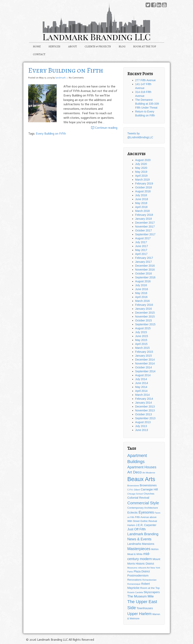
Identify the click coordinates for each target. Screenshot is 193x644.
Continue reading (104, 128)
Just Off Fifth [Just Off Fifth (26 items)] (137, 529)
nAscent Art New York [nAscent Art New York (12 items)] (149, 568)
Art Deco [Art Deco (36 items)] (135, 472)
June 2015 (142, 336)
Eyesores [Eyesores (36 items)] (146, 512)
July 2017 (141, 242)
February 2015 (144, 352)
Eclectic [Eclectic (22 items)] (133, 512)
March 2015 (142, 348)
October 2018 (144, 187)
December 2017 (145, 223)
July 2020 (141, 164)
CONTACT (39, 54)
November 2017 (145, 227)
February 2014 (144, 399)
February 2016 (144, 305)
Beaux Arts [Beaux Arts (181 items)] (141, 479)
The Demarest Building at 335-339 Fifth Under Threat (147, 104)
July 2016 (141, 285)
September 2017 (145, 234)
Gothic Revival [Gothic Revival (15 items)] (149, 521)
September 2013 (145, 418)
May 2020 (141, 168)
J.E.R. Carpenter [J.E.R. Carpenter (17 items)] (146, 525)
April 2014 (141, 391)
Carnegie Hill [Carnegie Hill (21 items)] (149, 489)
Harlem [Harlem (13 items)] (131, 525)
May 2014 (141, 387)
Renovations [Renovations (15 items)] (135, 580)
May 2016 (141, 293)
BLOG (122, 46)
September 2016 (145, 277)
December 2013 (145, 407)
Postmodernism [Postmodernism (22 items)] (138, 575)
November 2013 (145, 410)
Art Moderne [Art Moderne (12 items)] (149, 473)
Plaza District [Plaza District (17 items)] (142, 571)
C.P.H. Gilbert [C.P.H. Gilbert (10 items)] (134, 490)
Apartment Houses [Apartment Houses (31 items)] (142, 467)
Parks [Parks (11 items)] (130, 572)
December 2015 (145, 313)
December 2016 (145, 266)
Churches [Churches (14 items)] (149, 494)
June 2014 (142, 383)
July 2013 (141, 426)
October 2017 (144, 230)
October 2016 (144, 273)
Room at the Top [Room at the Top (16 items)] (150, 588)
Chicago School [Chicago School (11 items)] (135, 494)
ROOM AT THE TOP (145, 46)
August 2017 (143, 238)
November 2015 (145, 317)
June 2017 (142, 246)
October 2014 (144, 367)
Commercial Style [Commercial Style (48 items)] (143, 503)
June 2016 (142, 289)
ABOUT (72, 46)
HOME (37, 46)
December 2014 (145, 360)
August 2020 (143, 160)
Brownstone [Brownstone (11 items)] (133, 486)
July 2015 (141, 332)
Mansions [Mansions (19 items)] (148, 544)
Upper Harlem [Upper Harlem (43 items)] (139, 614)
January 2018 (144, 219)
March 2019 (142, 180)
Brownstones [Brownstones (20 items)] (148, 485)
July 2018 (141, 195)
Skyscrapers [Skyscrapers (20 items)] (152, 592)
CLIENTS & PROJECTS (98, 46)
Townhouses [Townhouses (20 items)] (145, 608)
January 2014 (144, 403)
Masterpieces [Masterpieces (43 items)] (139, 549)
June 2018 (142, 199)
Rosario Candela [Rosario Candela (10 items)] (135, 592)
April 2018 (141, 207)
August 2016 (143, 281)
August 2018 (143, 191)
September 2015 (145, 324)
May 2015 (141, 340)
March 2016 (142, 301)
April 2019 (141, 176)
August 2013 (143, 422)
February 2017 (144, 258)
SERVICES (54, 46)
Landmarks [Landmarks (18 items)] (134, 544)
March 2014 (142, 395)
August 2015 (143, 328)
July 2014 (141, 379)
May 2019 (141, 172)
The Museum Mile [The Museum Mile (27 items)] (140, 596)
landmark (61, 78)
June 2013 (142, 430)
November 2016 (145, 270)
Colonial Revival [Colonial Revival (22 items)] (138, 498)
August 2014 (143, 375)
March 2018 (142, 211)
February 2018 (144, 215)
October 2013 (144, 414)
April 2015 (141, 344)
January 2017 (144, 262)
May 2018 (141, 203)
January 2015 (144, 356)
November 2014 (145, 363)
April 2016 (141, 297)
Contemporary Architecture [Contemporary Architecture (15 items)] (143, 508)
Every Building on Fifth (66, 70)
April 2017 (141, 254)
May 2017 (141, 250)
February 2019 (144, 183)
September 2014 (145, 371)
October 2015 (144, 320)
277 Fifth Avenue (145, 80)
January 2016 (144, 309)
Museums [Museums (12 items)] (132, 568)
